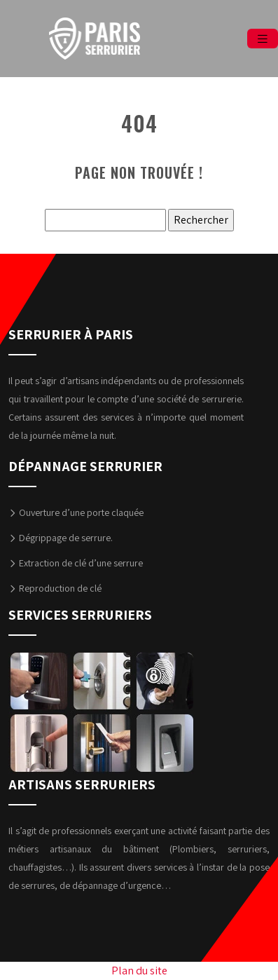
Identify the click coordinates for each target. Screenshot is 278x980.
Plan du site (139, 971)
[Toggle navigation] (263, 39)
